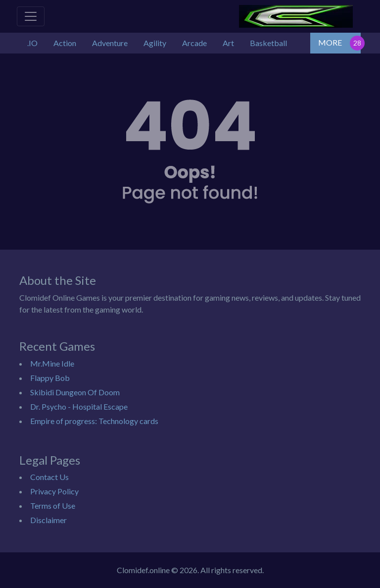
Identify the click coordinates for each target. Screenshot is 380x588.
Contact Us (49, 477)
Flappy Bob (50, 378)
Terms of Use (53, 506)
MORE (330, 42)
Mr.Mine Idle (52, 363)
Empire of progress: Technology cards (94, 421)
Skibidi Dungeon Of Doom (75, 392)
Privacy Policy (54, 491)
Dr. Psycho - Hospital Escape (79, 406)
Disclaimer (48, 520)
